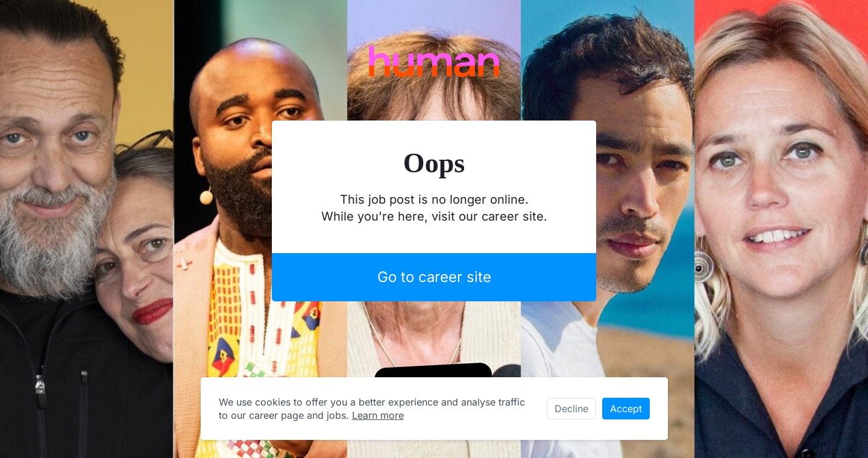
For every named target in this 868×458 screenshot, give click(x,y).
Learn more (378, 415)
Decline (571, 409)
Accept (626, 409)
